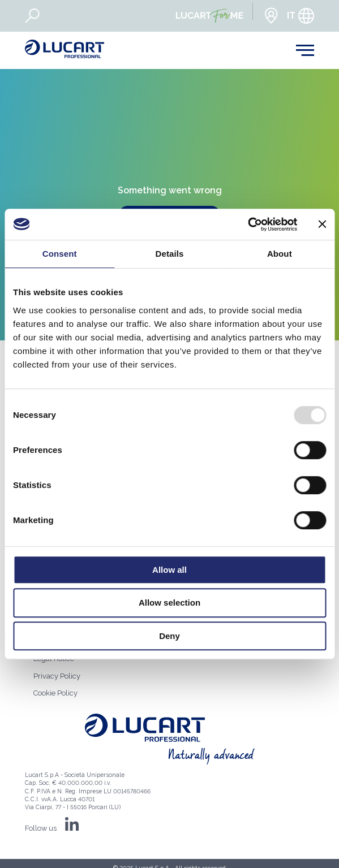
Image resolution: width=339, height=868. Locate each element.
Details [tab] (170, 254)
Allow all (169, 570)
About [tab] (280, 254)
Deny (169, 636)
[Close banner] (322, 224)
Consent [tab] (60, 254)
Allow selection (169, 603)
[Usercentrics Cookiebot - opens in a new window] (248, 224)
